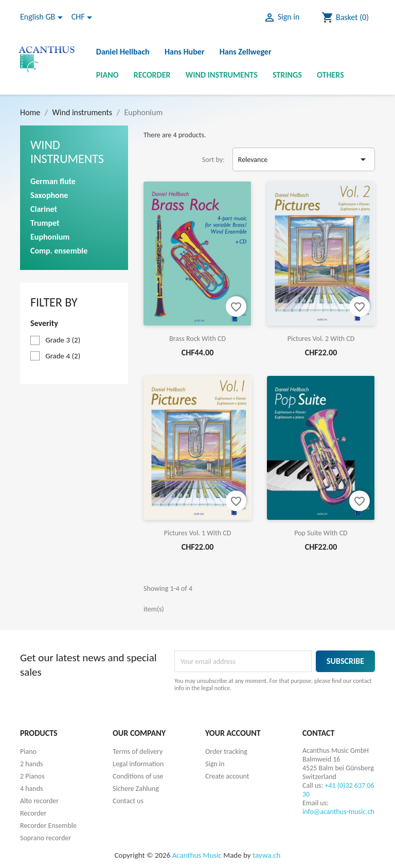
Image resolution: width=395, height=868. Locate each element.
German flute (53, 181)
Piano (107, 75)
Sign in (215, 764)
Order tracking (226, 752)
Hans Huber (185, 52)
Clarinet (44, 209)
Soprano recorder (46, 838)
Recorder (152, 75)
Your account (233, 733)
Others (330, 75)
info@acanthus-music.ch (338, 812)
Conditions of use (138, 776)
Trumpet (45, 223)
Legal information (138, 764)
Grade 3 (63, 340)
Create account (227, 776)
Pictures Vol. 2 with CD (321, 339)
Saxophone (49, 195)
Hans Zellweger (246, 52)
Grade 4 (63, 356)
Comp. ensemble (59, 251)
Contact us (128, 801)
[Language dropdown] (43, 17)
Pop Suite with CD (321, 533)
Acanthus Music (197, 855)
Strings (287, 75)
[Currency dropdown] (84, 17)
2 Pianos (32, 776)
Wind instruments (222, 75)
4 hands (32, 789)
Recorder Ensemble (48, 826)
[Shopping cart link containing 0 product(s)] (345, 17)
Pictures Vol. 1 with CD (198, 533)
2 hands (32, 764)
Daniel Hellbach (123, 52)
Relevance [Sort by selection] (304, 159)
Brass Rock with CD (197, 339)
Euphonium (50, 237)
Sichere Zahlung (136, 789)
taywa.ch (266, 855)
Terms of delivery (138, 752)
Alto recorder (39, 801)
